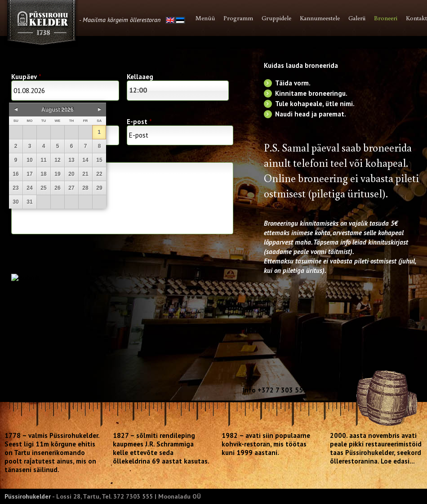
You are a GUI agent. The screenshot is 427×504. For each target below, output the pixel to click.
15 (99, 160)
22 (99, 174)
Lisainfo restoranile (42, 157)
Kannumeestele (320, 18)
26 (57, 188)
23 (16, 188)
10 (29, 160)
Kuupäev (26, 77)
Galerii (357, 18)
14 (85, 160)
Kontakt (416, 18)
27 (71, 188)
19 (57, 174)
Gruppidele (276, 18)
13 (71, 160)
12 (57, 160)
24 (29, 188)
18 (43, 174)
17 (29, 174)
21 (85, 174)
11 (43, 160)
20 (71, 174)
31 (29, 202)
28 (85, 188)
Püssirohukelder (28, 496)
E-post (139, 122)
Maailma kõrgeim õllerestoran (122, 20)
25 (43, 188)
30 (16, 202)
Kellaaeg (140, 77)
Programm (238, 18)
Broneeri (386, 18)
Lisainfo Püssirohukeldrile (122, 198)
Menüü (205, 18)
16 (16, 174)
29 (99, 188)
